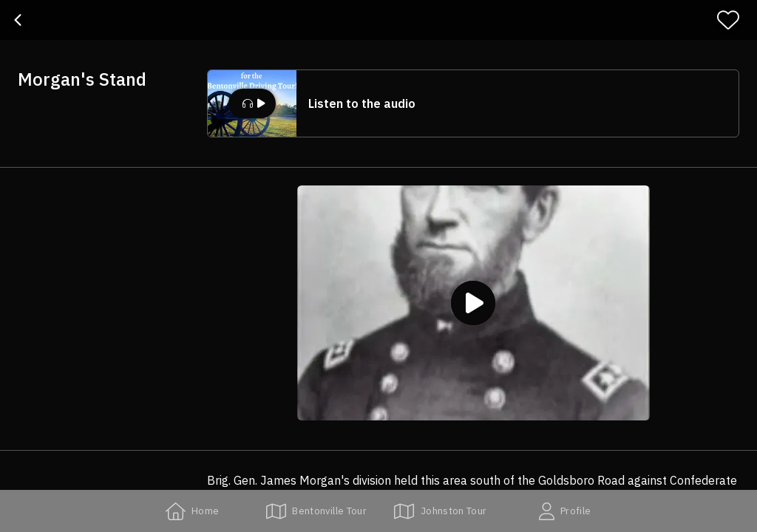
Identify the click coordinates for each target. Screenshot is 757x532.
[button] (473, 103)
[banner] (378, 20)
